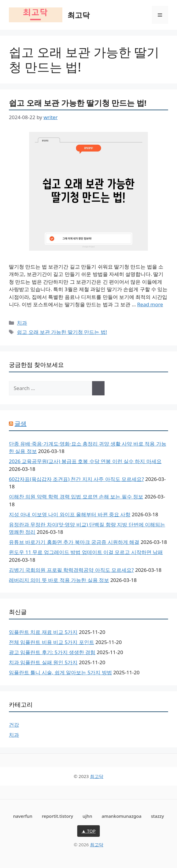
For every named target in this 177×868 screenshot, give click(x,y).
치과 (22, 323)
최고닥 (79, 15)
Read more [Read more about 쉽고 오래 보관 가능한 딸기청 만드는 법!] (150, 304)
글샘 (20, 423)
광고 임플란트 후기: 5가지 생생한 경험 (52, 652)
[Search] (98, 388)
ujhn (87, 816)
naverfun (23, 816)
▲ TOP (88, 831)
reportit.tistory (57, 816)
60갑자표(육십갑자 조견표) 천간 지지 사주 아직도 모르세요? (76, 479)
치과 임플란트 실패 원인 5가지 (43, 662)
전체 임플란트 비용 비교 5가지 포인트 (52, 642)
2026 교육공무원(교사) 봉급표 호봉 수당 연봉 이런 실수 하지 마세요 (85, 461)
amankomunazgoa (121, 816)
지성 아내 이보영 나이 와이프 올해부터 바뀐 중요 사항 (70, 514)
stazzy (157, 816)
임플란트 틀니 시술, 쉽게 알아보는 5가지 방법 (60, 672)
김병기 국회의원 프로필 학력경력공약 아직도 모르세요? (71, 570)
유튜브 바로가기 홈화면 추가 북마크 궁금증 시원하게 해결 (74, 542)
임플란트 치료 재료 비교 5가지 (43, 632)
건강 (14, 725)
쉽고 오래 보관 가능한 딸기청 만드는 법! (78, 103)
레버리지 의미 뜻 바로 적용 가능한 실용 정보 (59, 580)
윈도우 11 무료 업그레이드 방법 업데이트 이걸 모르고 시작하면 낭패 (86, 552)
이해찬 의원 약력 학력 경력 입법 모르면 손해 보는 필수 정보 (76, 497)
